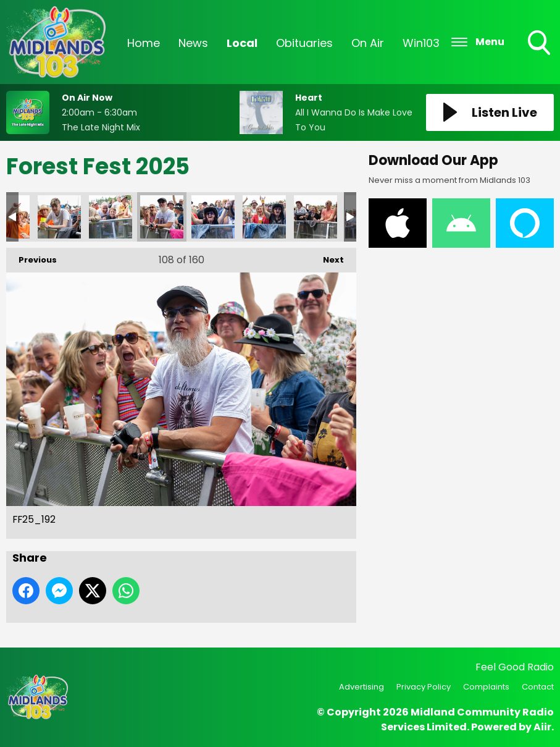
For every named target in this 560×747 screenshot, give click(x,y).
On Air (368, 43)
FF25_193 (111, 217)
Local (242, 43)
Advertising (361, 687)
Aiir (542, 727)
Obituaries (304, 43)
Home (144, 43)
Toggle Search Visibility (540, 44)
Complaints (486, 687)
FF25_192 (162, 217)
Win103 (421, 43)
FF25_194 (59, 217)
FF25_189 (316, 217)
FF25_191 (213, 217)
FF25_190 (264, 217)
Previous (31, 257)
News (193, 43)
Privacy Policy (424, 687)
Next (327, 257)
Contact (538, 687)
